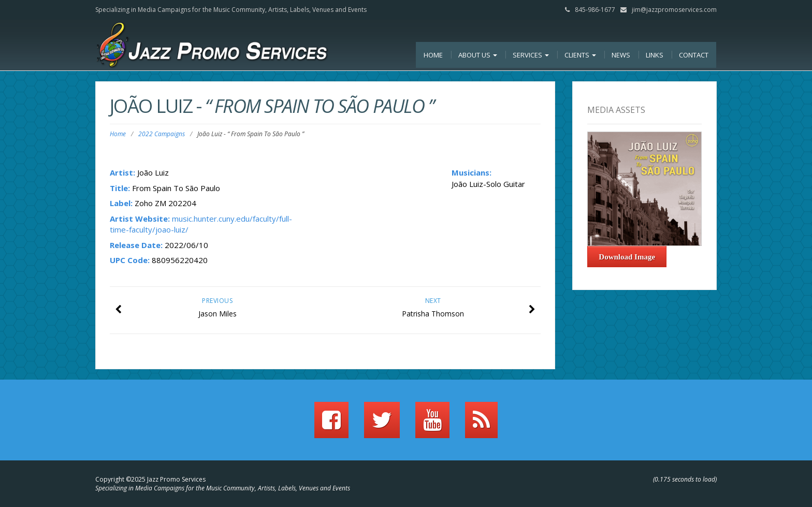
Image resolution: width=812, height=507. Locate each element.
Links (655, 55)
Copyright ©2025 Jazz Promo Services (150, 479)
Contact (694, 55)
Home (433, 55)
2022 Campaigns (162, 134)
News (621, 55)
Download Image (627, 257)
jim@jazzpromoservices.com (674, 10)
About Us (478, 55)
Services (531, 55)
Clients (580, 55)
